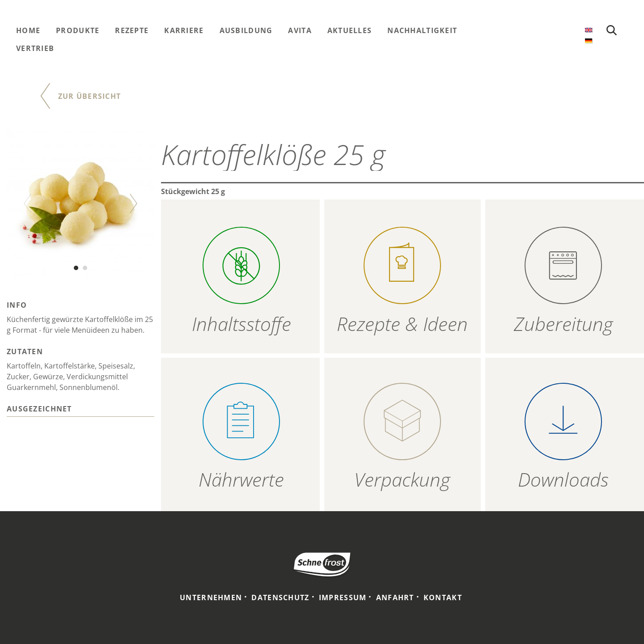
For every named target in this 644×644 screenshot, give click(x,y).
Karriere (184, 30)
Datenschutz (280, 597)
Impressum (343, 597)
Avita (300, 30)
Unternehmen (211, 597)
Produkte (78, 30)
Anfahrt (395, 597)
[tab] (80, 410)
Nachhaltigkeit (422, 30)
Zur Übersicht (90, 96)
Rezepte (132, 30)
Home (28, 30)
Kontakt (443, 597)
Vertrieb (35, 48)
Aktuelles (350, 30)
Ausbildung (246, 30)
